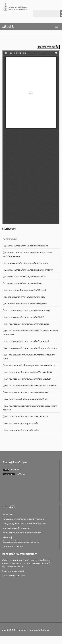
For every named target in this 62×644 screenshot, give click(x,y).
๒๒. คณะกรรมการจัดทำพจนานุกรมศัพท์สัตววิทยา (26, 399)
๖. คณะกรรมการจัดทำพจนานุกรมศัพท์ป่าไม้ (23, 283)
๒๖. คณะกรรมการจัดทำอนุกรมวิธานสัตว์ (22, 430)
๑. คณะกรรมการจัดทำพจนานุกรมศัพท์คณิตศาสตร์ (27, 246)
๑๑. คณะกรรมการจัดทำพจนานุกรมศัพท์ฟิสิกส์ (25, 317)
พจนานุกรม (8, 514)
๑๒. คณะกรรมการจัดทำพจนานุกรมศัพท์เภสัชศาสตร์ (27, 324)
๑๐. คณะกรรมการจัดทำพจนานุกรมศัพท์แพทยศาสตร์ (27, 310)
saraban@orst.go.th (17, 576)
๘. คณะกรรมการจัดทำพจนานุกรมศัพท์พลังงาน (25, 297)
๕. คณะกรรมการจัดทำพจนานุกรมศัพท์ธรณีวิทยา (26, 277)
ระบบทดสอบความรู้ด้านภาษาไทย (16, 528)
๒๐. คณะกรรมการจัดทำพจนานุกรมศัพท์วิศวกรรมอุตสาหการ (31, 386)
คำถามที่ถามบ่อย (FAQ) (13, 547)
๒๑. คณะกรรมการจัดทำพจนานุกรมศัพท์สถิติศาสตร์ (27, 392)
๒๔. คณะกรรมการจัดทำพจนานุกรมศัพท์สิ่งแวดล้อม (27, 417)
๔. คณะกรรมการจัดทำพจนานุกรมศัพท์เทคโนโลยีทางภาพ (29, 270)
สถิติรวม (14, 474)
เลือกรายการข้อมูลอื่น (48, 47)
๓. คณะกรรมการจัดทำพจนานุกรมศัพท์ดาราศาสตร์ (26, 263)
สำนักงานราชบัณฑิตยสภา (38, 630)
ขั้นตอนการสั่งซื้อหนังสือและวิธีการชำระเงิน (21, 542)
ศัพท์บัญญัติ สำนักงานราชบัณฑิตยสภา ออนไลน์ (23, 519)
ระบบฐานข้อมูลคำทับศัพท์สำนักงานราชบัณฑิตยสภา (24, 524)
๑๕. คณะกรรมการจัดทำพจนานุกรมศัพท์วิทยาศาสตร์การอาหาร (31, 348)
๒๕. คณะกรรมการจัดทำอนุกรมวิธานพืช (22, 423)
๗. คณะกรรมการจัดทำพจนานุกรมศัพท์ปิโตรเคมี (25, 290)
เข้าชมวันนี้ (11, 469)
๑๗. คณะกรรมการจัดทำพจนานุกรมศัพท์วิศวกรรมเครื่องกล (30, 365)
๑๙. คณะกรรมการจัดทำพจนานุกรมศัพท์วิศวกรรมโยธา (28, 379)
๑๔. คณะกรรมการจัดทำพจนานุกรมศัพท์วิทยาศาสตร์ (27, 341)
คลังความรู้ (7, 537)
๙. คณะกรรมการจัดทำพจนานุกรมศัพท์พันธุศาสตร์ (26, 304)
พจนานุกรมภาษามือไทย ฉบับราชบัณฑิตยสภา (22, 533)
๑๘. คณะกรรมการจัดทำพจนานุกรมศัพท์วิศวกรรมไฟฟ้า (28, 372)
